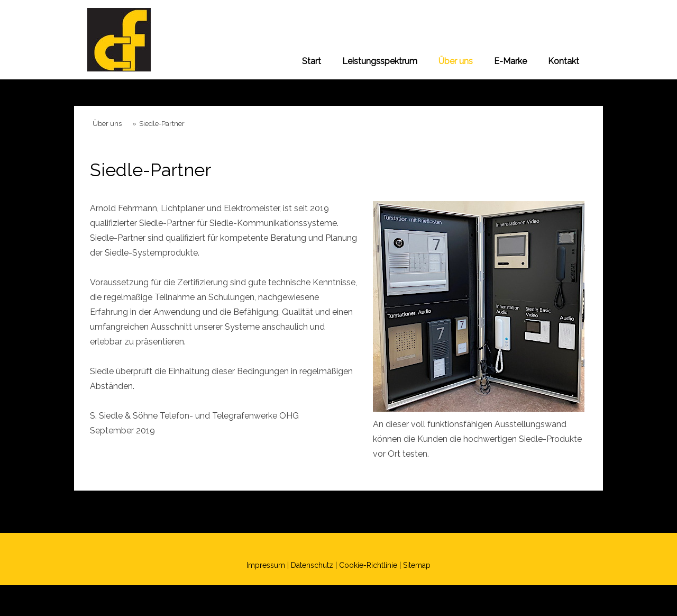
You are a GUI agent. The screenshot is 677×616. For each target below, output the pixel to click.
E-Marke (510, 61)
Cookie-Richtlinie (368, 565)
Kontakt (564, 61)
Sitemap (417, 565)
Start (312, 61)
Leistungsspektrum (380, 61)
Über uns (456, 61)
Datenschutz (312, 565)
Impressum (266, 565)
